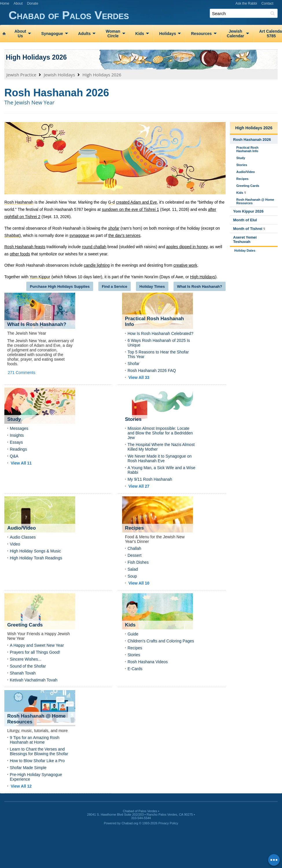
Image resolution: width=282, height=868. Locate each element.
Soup (132, 576)
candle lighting (97, 265)
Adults (84, 34)
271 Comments (22, 373)
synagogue (79, 235)
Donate (33, 3)
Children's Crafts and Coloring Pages (161, 641)
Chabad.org (130, 823)
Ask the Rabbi (246, 3)
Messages (19, 428)
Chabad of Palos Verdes (145, 15)
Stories (134, 655)
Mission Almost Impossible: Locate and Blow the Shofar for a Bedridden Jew (160, 433)
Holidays (167, 34)
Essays (16, 442)
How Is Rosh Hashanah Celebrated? (160, 333)
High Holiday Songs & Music (35, 551)
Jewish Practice (21, 75)
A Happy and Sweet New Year (37, 645)
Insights (17, 435)
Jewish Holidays (59, 75)
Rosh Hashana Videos (148, 662)
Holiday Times (152, 286)
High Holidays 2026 (36, 57)
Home (5, 3)
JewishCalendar (235, 34)
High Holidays (202, 277)
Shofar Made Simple (28, 768)
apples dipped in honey (187, 247)
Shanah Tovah (23, 673)
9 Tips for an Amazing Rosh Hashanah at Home (35, 740)
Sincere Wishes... (26, 659)
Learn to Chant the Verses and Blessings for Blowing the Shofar (39, 751)
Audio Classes (23, 537)
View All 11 (21, 463)
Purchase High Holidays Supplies (60, 286)
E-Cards (135, 669)
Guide (133, 634)
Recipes (135, 648)
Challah (134, 548)
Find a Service (115, 286)
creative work (185, 265)
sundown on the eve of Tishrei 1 (130, 209)
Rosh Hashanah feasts (25, 247)
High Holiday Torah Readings (36, 558)
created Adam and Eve (137, 202)
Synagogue (52, 34)
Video (15, 544)
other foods (20, 254)
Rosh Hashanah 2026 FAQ (152, 371)
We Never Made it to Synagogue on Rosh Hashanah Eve (160, 458)
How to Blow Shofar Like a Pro (37, 761)
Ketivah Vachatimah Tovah (34, 680)
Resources (201, 34)
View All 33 (139, 377)
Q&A (14, 456)
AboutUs (20, 34)
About (18, 3)
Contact (267, 3)
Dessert (134, 555)
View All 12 (21, 786)
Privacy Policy (168, 823)
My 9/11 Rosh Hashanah (150, 479)
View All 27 (139, 486)
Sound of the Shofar (28, 666)
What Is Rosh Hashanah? (200, 286)
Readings (18, 449)
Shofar (133, 364)
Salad (133, 569)
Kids (140, 34)
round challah (94, 247)
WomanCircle (113, 34)
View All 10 (139, 583)
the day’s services (125, 235)
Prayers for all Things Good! (35, 652)
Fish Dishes (138, 562)
